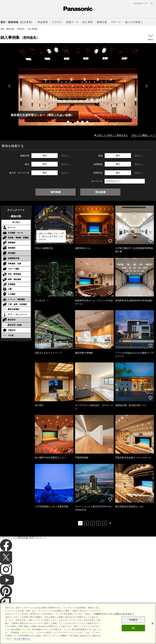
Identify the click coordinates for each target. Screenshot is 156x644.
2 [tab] (73, 122)
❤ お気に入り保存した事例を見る (111, 135)
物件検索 (56, 192)
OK (133, 628)
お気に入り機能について (143, 135)
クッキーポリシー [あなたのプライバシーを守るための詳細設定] (22, 639)
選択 (45, 156)
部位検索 (101, 192)
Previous (9, 86)
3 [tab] (78, 122)
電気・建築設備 (7, 29)
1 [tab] (69, 122)
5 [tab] (88, 122)
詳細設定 (133, 620)
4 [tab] (83, 122)
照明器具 (21, 29)
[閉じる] (153, 623)
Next (147, 86)
